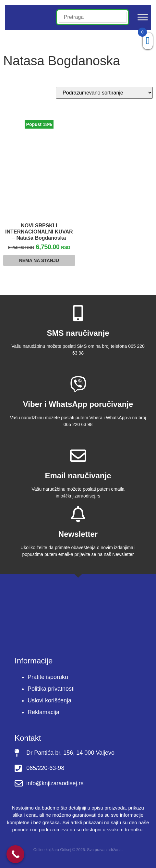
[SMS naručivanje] (78, 313)
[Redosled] (104, 93)
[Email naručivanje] (78, 456)
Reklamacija (43, 712)
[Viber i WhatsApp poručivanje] (78, 384)
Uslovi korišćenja (49, 700)
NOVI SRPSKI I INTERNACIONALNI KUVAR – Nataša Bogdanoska (39, 232)
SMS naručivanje (78, 333)
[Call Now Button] (15, 854)
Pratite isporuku (48, 677)
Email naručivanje (78, 476)
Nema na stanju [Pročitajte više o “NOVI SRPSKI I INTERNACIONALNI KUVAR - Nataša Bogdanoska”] (39, 260)
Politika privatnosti (51, 689)
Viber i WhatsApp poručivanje (78, 404)
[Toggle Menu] (143, 17)
